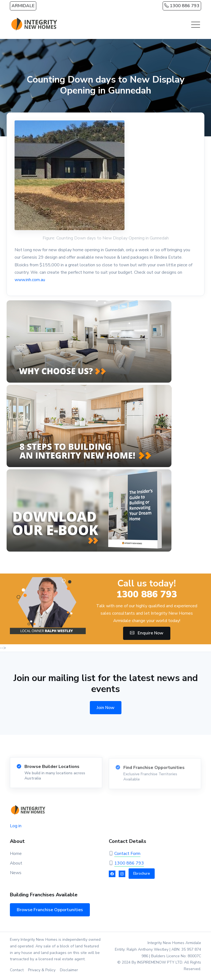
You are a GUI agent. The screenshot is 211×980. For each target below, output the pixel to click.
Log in (16, 826)
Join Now (106, 708)
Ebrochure (142, 874)
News (16, 873)
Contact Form (127, 854)
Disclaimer (69, 970)
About (16, 863)
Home (16, 854)
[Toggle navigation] (196, 25)
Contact (17, 970)
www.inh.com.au (30, 280)
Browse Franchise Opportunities (50, 910)
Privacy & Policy (42, 970)
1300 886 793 (182, 6)
